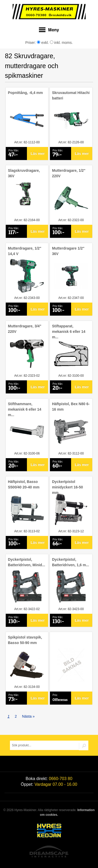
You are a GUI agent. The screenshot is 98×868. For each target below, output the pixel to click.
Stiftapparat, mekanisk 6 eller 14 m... (69, 332)
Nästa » (28, 716)
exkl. (43, 43)
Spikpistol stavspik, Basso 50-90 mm (25, 640)
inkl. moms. (61, 43)
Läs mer (38, 153)
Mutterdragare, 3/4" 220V (25, 329)
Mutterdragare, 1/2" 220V (69, 173)
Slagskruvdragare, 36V (24, 173)
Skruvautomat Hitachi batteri (71, 95)
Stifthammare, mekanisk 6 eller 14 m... (25, 409)
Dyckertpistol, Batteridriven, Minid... (26, 562)
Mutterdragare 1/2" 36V (68, 251)
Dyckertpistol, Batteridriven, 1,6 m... (71, 562)
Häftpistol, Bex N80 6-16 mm (71, 407)
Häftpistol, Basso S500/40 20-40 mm (24, 484)
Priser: (31, 43)
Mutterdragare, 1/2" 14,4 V (25, 251)
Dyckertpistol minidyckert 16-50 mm (67, 487)
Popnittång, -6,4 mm (25, 93)
